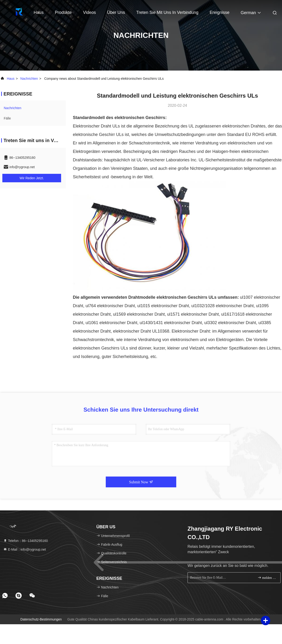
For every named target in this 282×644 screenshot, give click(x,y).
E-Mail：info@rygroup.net (25, 549)
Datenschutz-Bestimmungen (41, 619)
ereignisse (219, 12)
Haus (39, 12)
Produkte (63, 12)
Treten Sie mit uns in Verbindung (167, 12)
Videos (89, 12)
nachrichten (29, 79)
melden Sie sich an (267, 578)
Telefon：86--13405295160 (26, 541)
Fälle (7, 118)
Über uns (116, 12)
